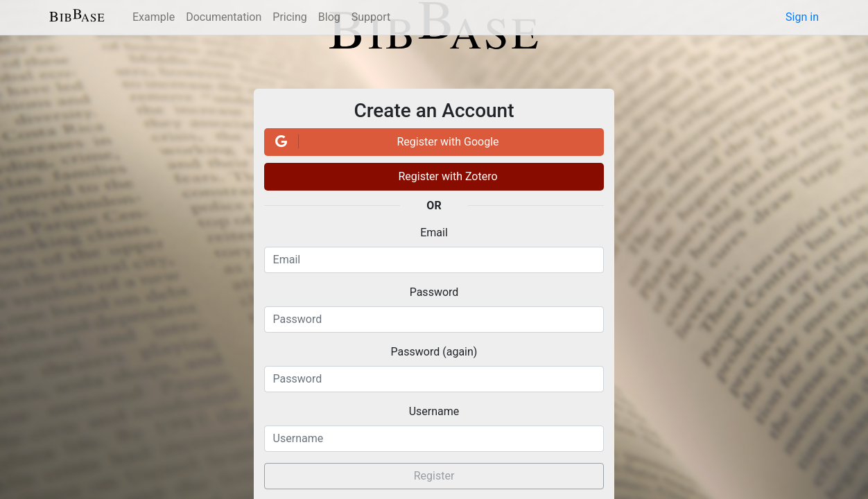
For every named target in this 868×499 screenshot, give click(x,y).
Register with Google (385, 141)
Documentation (224, 17)
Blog (329, 17)
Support (371, 17)
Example (154, 17)
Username (434, 411)
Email (434, 233)
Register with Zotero (448, 176)
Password (434, 292)
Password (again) (434, 352)
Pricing (290, 17)
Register (434, 476)
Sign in (802, 17)
